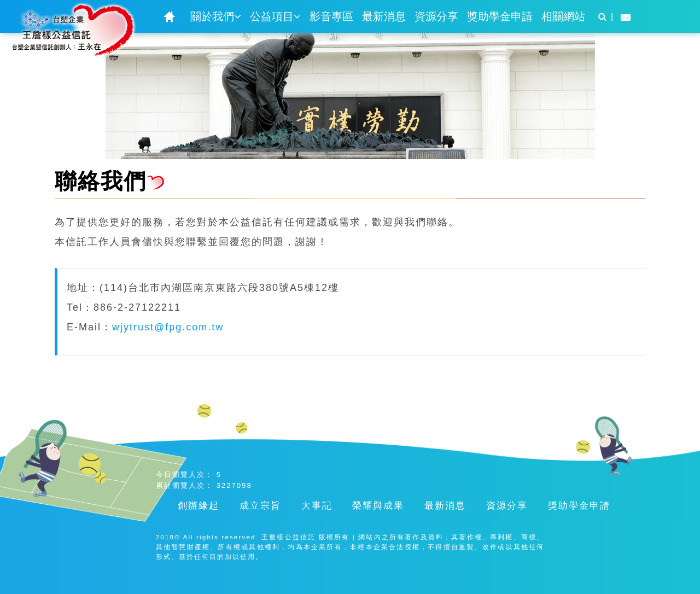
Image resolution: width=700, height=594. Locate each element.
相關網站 (563, 16)
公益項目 (275, 16)
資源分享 (436, 16)
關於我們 (216, 16)
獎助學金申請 (500, 16)
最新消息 (384, 16)
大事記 (317, 506)
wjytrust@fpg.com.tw (168, 327)
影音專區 (331, 16)
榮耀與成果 (378, 506)
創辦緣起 (199, 506)
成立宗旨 (260, 506)
